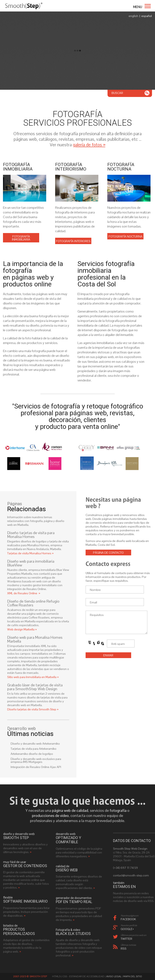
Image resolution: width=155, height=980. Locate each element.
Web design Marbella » (22, 629)
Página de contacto (108, 553)
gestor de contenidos (25, 866)
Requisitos (97, 615)
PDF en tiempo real (74, 902)
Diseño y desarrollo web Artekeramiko (35, 744)
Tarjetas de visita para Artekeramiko (34, 749)
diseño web (67, 870)
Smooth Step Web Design (130, 849)
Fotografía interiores (73, 241)
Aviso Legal (114, 976)
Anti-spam (118, 644)
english (133, 16)
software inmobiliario (25, 901)
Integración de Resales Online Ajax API (36, 767)
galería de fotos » (89, 145)
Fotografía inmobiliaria (21, 238)
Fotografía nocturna (126, 236)
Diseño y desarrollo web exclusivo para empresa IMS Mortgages (36, 760)
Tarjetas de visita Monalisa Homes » (30, 553)
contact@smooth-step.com (131, 875)
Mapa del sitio (133, 976)
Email (93, 602)
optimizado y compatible (68, 840)
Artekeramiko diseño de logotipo (32, 754)
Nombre (95, 590)
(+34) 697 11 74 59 (125, 868)
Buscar (117, 93)
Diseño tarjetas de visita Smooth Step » (33, 709)
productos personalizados (19, 932)
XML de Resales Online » (24, 593)
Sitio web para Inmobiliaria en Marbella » (33, 677)
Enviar (108, 655)
